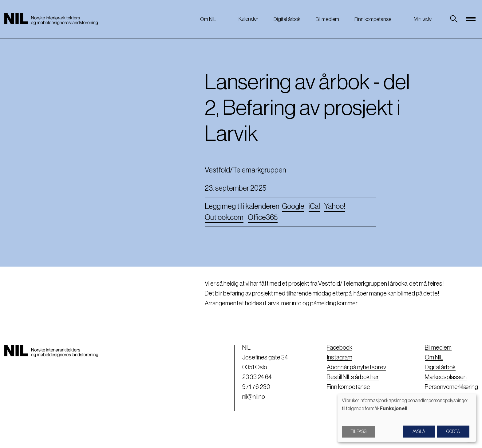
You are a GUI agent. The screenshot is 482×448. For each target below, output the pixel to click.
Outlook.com (224, 217)
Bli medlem (327, 19)
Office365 (263, 217)
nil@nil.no (254, 397)
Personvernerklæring (451, 387)
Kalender (248, 19)
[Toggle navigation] (471, 19)
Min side (423, 19)
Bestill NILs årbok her (353, 377)
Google (293, 206)
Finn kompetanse (373, 19)
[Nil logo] (51, 19)
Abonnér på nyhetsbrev (356, 367)
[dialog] (407, 418)
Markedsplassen (446, 377)
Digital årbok (287, 19)
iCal (314, 206)
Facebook (340, 348)
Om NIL (208, 19)
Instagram (340, 358)
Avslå (419, 432)
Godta (453, 432)
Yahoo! (335, 206)
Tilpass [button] (358, 432)
